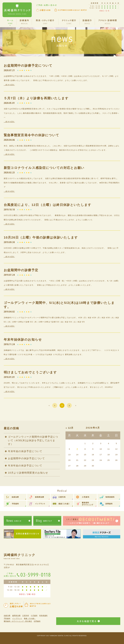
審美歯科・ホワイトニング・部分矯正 (18, 621)
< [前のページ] (49, 405)
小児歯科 (34, 616)
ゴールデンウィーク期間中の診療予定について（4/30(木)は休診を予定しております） (33, 440)
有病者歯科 (43, 616)
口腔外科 (26, 616)
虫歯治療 (7, 616)
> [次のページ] (76, 405)
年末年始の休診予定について (25, 451)
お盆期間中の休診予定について (26, 458)
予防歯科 (7, 618)
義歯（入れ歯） (30, 618)
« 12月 (70, 428)
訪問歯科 (37, 621)
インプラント (17, 618)
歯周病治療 (16, 616)
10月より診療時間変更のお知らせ (28, 473)
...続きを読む (9, 85)
